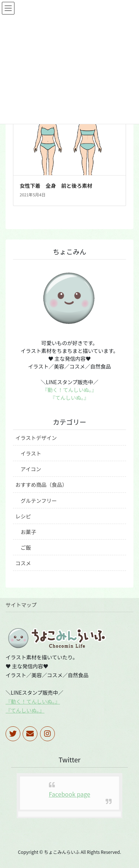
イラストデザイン (36, 438)
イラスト (31, 453)
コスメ (23, 563)
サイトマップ (21, 605)
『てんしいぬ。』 (69, 398)
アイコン (31, 469)
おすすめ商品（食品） (42, 485)
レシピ (23, 516)
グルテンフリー (39, 501)
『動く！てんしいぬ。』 (69, 390)
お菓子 (29, 532)
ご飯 (26, 547)
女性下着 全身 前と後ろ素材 (56, 186)
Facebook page (70, 794)
